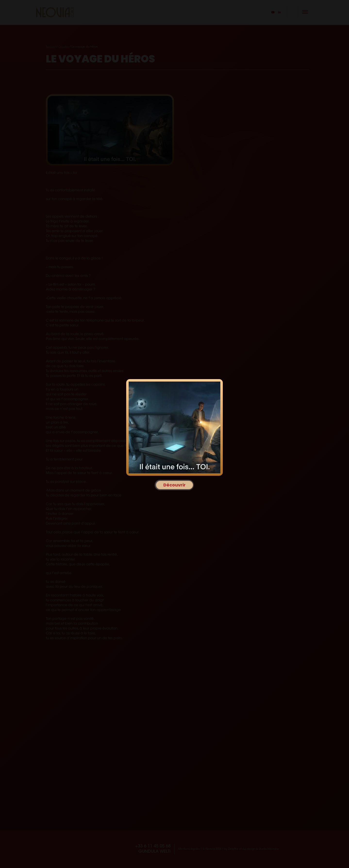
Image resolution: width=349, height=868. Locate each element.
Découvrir (174, 485)
